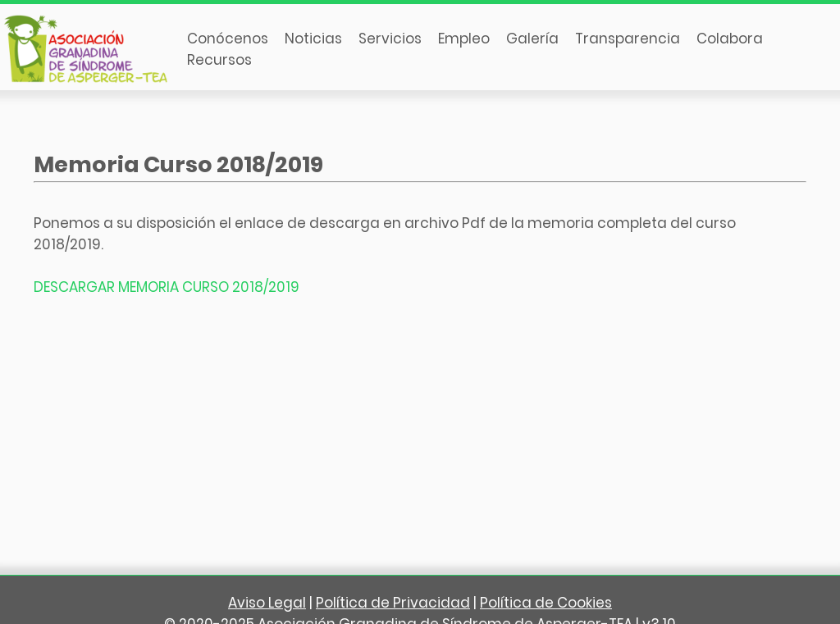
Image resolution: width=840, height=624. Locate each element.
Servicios (390, 39)
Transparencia (628, 39)
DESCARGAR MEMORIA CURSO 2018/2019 (167, 287)
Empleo (464, 39)
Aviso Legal (267, 603)
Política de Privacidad (393, 603)
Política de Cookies (546, 603)
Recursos (219, 60)
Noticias (313, 39)
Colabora (730, 39)
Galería (532, 39)
